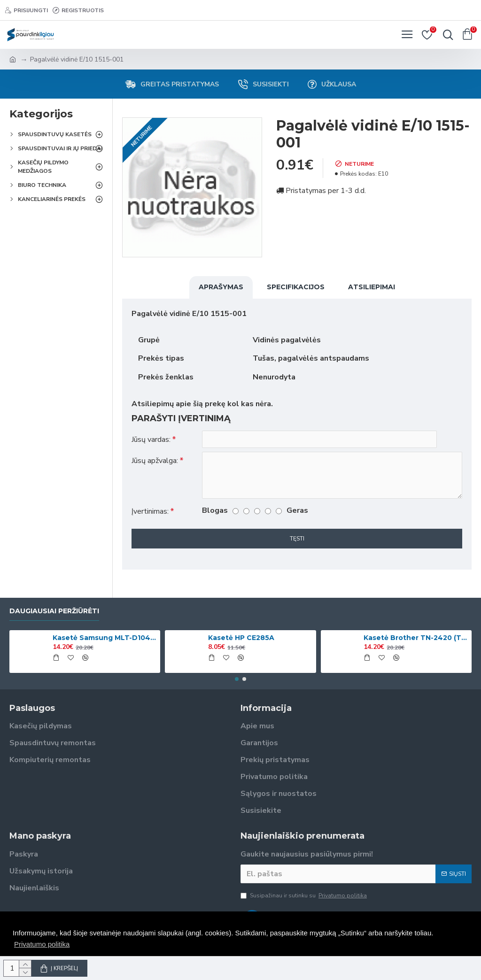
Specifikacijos (296, 287)
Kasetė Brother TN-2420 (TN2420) (416, 638)
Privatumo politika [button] (42, 944)
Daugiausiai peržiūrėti (54, 611)
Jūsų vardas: (151, 440)
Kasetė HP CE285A (241, 638)
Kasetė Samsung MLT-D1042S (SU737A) (105, 638)
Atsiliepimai (372, 287)
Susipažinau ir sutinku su (304, 895)
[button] (237, 679)
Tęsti (297, 539)
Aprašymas (221, 287)
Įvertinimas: (150, 512)
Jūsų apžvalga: (155, 461)
